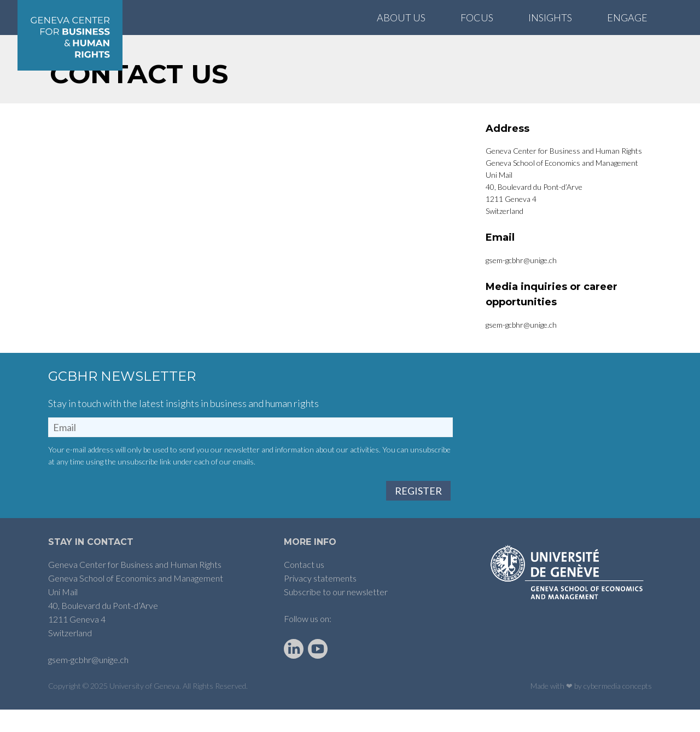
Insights (550, 18)
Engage (627, 18)
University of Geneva (144, 709)
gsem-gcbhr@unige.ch (88, 682)
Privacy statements (320, 601)
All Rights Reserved (214, 709)
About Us (401, 18)
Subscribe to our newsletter (336, 615)
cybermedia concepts (618, 709)
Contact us (304, 587)
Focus (477, 18)
